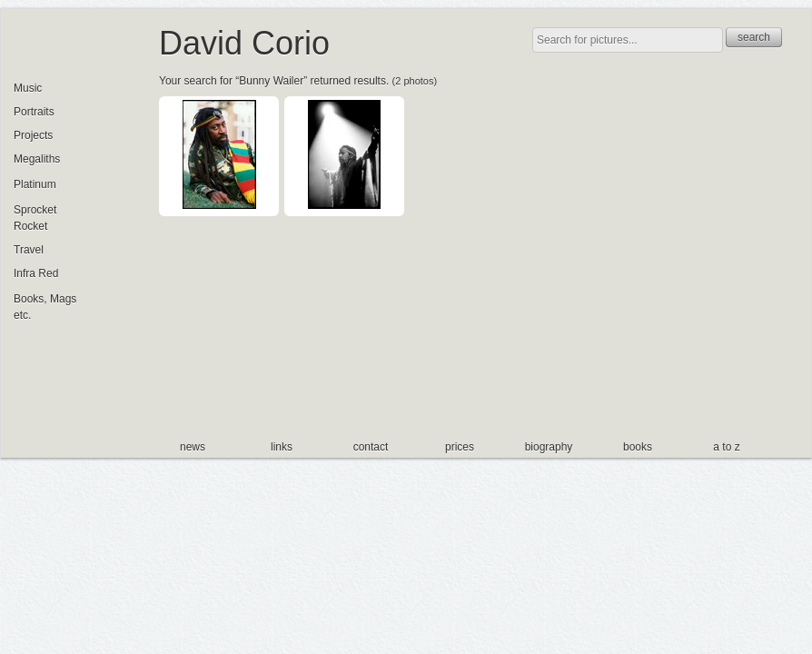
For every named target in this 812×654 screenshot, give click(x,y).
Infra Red (36, 273)
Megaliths (37, 159)
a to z (726, 447)
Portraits (34, 112)
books (638, 447)
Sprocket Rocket (35, 218)
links (282, 447)
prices (460, 447)
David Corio (244, 43)
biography (549, 447)
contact (371, 447)
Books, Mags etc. (45, 307)
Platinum (35, 184)
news (193, 447)
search (754, 37)
